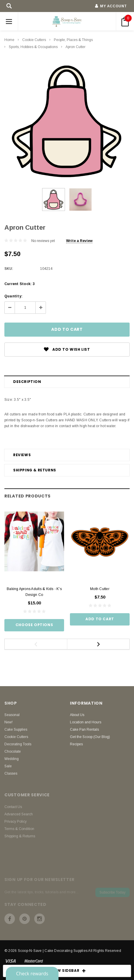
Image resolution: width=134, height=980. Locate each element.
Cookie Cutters (34, 40)
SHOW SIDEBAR (67, 971)
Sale (8, 766)
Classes (11, 773)
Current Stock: (20, 284)
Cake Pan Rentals (84, 730)
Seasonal (12, 715)
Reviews (22, 455)
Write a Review (79, 241)
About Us (77, 715)
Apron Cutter (75, 47)
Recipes (76, 744)
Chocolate (13, 751)
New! (8, 722)
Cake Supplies (16, 730)
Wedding (12, 759)
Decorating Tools (18, 744)
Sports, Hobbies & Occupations (33, 47)
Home (9, 40)
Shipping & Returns (35, 470)
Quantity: (13, 296)
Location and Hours (86, 722)
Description (27, 382)
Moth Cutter (100, 589)
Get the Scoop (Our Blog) (90, 737)
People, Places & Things (73, 40)
